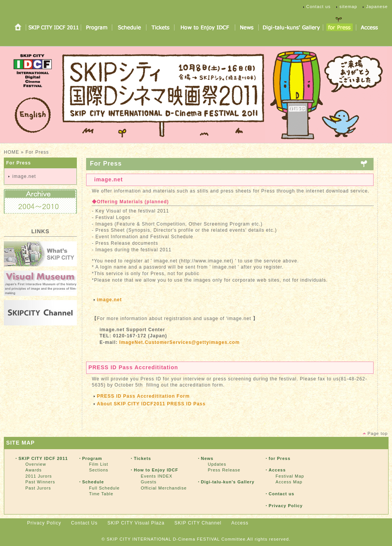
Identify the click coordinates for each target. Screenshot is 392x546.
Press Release (224, 470)
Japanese (377, 7)
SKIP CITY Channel (198, 523)
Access (240, 523)
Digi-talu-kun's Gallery (228, 482)
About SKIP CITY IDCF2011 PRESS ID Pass (151, 404)
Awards (33, 470)
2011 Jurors (39, 476)
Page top (378, 433)
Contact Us (84, 523)
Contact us (318, 7)
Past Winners (40, 482)
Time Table (101, 494)
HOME (12, 152)
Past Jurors (38, 488)
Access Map (289, 482)
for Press (280, 458)
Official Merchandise (164, 488)
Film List (99, 464)
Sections (99, 470)
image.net (24, 176)
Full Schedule (105, 488)
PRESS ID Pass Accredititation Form (146, 396)
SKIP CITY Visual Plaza (136, 523)
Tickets (142, 458)
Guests (149, 482)
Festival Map (290, 476)
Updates (217, 464)
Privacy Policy (286, 506)
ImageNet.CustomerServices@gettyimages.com (179, 342)
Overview (36, 464)
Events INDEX (156, 476)
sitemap (348, 7)
